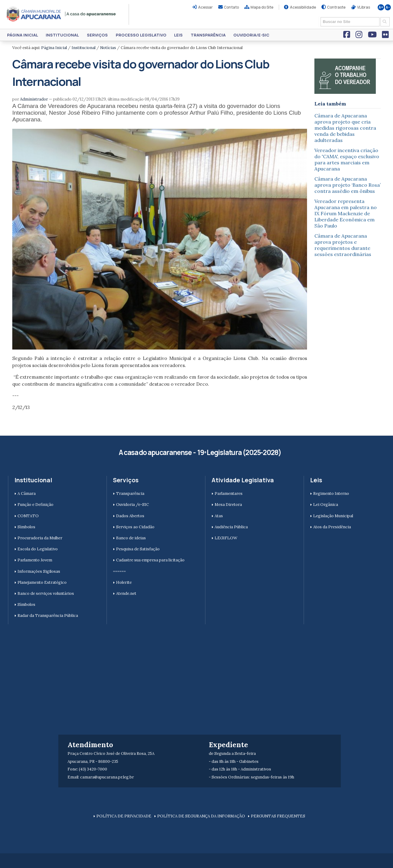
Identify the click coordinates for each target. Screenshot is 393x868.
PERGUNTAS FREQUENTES (278, 816)
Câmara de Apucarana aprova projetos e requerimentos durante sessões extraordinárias (343, 245)
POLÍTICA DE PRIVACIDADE (124, 816)
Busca (319, 17)
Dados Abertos (130, 516)
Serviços (97, 35)
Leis (178, 35)
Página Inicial (23, 35)
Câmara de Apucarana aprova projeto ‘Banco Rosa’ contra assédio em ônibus (348, 185)
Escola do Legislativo (38, 549)
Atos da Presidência (332, 527)
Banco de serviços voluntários (46, 593)
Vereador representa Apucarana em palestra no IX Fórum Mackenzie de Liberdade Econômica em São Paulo (346, 213)
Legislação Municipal (333, 516)
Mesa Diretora (228, 505)
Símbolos (26, 527)
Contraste (336, 7)
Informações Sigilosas (39, 571)
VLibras (364, 7)
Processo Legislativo (141, 35)
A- (388, 7)
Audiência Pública (231, 527)
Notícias (108, 48)
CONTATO (28, 516)
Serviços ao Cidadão (135, 527)
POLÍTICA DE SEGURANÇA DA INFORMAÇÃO (201, 816)
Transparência (208, 35)
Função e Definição (35, 505)
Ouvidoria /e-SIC (132, 505)
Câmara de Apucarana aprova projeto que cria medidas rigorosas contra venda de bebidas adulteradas (345, 128)
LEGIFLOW (226, 538)
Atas (219, 516)
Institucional (62, 35)
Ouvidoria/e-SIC (251, 35)
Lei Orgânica (326, 505)
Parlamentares (229, 493)
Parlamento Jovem (35, 560)
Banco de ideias (131, 538)
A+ (381, 7)
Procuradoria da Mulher (40, 538)
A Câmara (27, 493)
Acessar (205, 7)
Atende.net (126, 593)
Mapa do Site (262, 7)
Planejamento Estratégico (42, 582)
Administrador (34, 99)
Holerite (124, 582)
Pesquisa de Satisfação (138, 549)
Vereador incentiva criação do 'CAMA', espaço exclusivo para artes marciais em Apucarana (347, 159)
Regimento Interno (331, 493)
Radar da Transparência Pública (48, 616)
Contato (231, 7)
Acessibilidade (303, 7)
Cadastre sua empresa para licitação (150, 560)
